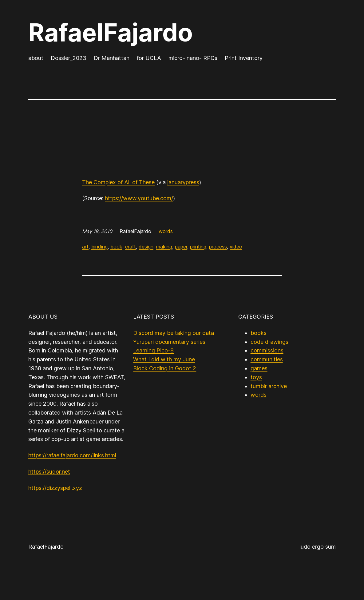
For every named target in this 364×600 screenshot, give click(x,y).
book (116, 247)
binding (99, 247)
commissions (267, 350)
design (146, 247)
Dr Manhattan (112, 58)
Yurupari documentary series (169, 342)
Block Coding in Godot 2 (165, 368)
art (85, 247)
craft (131, 247)
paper (181, 247)
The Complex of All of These (118, 182)
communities (267, 359)
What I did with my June (164, 359)
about (36, 58)
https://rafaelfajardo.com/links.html (72, 455)
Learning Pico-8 (153, 350)
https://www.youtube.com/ (139, 198)
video (236, 247)
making (164, 247)
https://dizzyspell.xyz (55, 488)
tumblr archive (269, 386)
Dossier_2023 (69, 58)
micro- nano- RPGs (193, 58)
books (259, 333)
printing (198, 247)
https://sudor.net (49, 472)
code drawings (269, 342)
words (166, 231)
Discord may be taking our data (174, 333)
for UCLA (149, 58)
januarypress (183, 182)
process (218, 247)
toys (256, 377)
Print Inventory (244, 58)
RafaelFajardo (111, 32)
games (259, 368)
